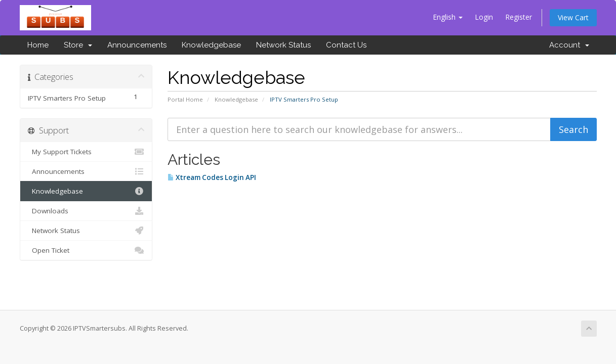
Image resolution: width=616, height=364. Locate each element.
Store (78, 45)
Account (569, 45)
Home (38, 45)
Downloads (86, 211)
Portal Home (185, 99)
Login (484, 17)
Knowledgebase (211, 45)
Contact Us (346, 45)
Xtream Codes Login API (212, 177)
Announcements (137, 45)
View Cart (573, 17)
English (448, 17)
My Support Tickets (86, 152)
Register (519, 17)
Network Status (283, 45)
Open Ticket (86, 250)
